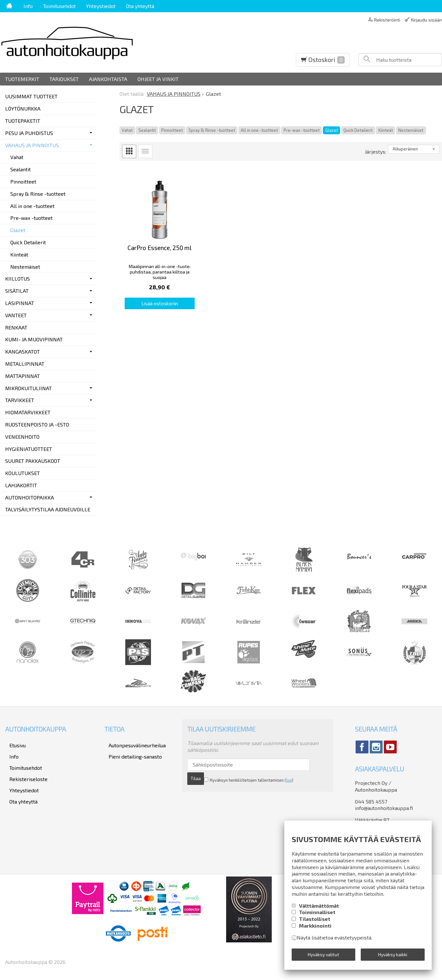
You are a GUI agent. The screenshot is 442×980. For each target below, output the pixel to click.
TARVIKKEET (20, 400)
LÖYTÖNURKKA (23, 108)
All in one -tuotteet (259, 130)
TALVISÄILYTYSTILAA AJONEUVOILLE (48, 509)
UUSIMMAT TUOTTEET (31, 96)
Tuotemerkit (22, 79)
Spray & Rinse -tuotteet (212, 130)
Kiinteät (386, 130)
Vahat (127, 130)
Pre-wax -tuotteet (302, 130)
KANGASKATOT (22, 351)
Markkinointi (315, 929)
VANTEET (16, 315)
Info (28, 6)
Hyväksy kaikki (393, 956)
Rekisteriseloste (24, 770)
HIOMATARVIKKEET (28, 412)
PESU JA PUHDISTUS (29, 133)
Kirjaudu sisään (426, 19)
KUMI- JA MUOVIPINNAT (34, 339)
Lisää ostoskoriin (170, 322)
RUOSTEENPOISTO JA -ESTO (37, 424)
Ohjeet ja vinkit (158, 79)
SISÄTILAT (17, 291)
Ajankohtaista (108, 79)
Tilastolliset (315, 922)
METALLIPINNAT (25, 364)
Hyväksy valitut (323, 956)
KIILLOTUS (18, 279)
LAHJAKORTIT (21, 485)
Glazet (332, 130)
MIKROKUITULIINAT (28, 388)
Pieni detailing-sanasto (131, 753)
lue (272, 777)
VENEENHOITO (22, 437)
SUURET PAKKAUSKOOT (33, 461)
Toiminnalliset (317, 916)
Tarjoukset (64, 79)
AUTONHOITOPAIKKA (30, 497)
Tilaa (308, 764)
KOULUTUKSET (22, 473)
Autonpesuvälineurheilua (133, 744)
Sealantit (147, 130)
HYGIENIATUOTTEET (29, 449)
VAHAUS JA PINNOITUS (32, 145)
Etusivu (13, 744)
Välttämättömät (319, 909)
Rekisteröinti (387, 19)
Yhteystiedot (101, 6)
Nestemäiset (411, 130)
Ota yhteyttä (140, 6)
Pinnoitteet (172, 130)
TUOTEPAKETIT (23, 121)
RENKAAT (16, 327)
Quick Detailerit (358, 130)
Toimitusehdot (59, 6)
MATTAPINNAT (22, 376)
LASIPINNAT (20, 303)
